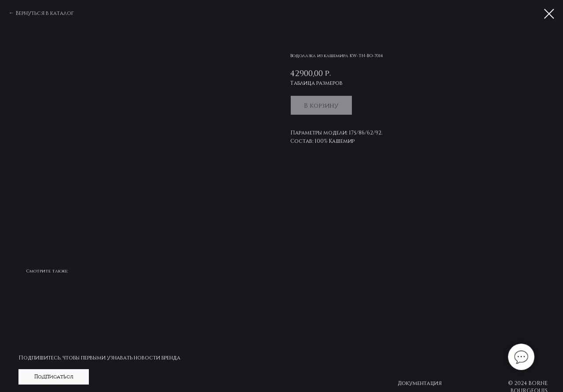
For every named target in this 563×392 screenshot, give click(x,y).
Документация (420, 383)
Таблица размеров (316, 83)
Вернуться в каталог (45, 13)
